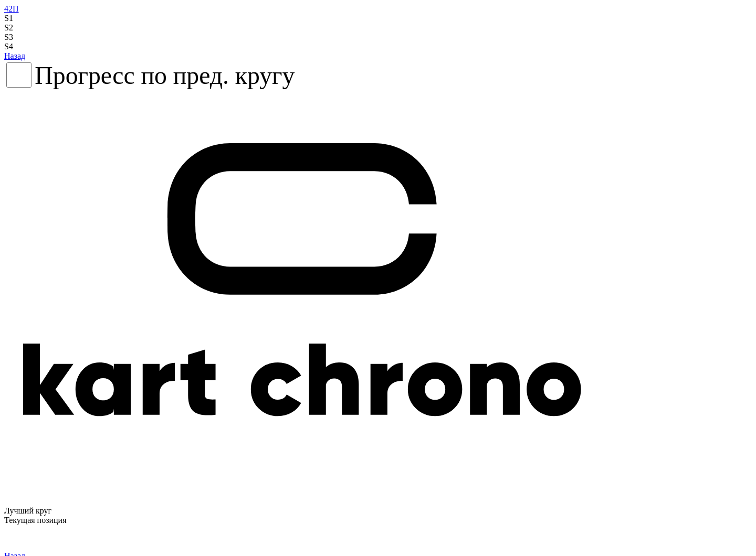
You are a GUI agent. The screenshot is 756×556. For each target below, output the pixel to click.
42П (12, 9)
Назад (15, 56)
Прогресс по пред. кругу (165, 75)
